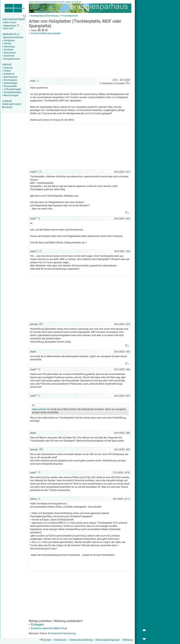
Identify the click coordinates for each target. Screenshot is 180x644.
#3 (128, 251)
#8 (128, 433)
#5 (128, 352)
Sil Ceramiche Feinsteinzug (62, 633)
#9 (128, 450)
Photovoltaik (10, 86)
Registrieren (9, 26)
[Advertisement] (80, 57)
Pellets (7, 71)
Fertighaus (9, 40)
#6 (128, 369)
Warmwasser (10, 77)
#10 (127, 473)
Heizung (7, 68)
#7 (128, 396)
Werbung (127, 640)
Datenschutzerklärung (81, 640)
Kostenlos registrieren (41, 628)
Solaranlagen (10, 83)
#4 (128, 324)
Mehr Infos (60, 628)
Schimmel (8, 56)
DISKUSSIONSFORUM (14, 19)
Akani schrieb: (39, 409)
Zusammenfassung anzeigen (45, 33)
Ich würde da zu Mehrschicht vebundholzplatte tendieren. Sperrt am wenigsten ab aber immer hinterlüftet (79, 410)
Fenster (7, 43)
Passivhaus (9, 53)
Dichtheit (8, 50)
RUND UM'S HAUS (12, 104)
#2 (128, 219)
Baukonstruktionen (13, 37)
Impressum (60, 640)
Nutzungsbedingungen (107, 640)
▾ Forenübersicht (69, 16)
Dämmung (8, 47)
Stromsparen (10, 80)
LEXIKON (7, 101)
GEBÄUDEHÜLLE (11, 34)
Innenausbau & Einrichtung (44, 16)
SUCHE (7, 107)
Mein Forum (9, 22)
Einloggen (36, 624)
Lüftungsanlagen (12, 89)
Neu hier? (8, 28)
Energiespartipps (12, 92)
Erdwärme (8, 74)
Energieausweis (11, 59)
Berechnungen (11, 95)
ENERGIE (7, 65)
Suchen (45, 640)
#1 (128, 172)
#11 (127, 499)
